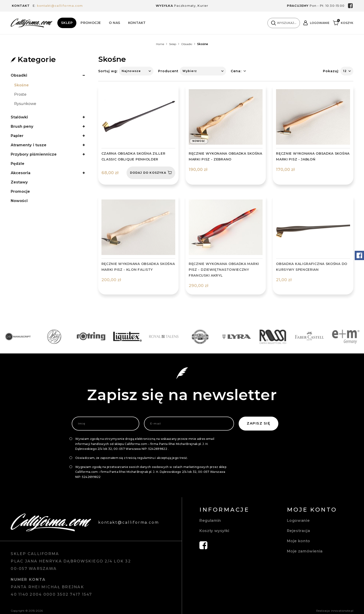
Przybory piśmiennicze (34, 154)
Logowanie (298, 521)
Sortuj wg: (108, 71)
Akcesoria (21, 173)
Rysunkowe (25, 104)
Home (160, 44)
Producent (168, 71)
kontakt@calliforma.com (60, 6)
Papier (17, 136)
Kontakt (137, 23)
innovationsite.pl (342, 611)
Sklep (67, 23)
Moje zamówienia (305, 551)
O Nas (115, 23)
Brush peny (22, 126)
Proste (20, 94)
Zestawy (19, 182)
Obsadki (187, 44)
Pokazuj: (331, 71)
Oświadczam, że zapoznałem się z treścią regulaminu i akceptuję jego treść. (132, 458)
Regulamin (210, 521)
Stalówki (19, 117)
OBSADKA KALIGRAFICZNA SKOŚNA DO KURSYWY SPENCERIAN (312, 267)
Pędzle (18, 164)
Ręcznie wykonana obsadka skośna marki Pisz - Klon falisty (138, 267)
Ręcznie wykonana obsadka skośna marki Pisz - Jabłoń (313, 156)
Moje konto (299, 541)
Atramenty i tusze (29, 145)
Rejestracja (299, 531)
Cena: (236, 71)
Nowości (19, 201)
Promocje (91, 23)
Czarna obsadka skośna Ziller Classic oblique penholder (133, 156)
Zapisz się (258, 423)
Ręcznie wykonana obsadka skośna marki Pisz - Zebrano (226, 156)
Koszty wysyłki (214, 531)
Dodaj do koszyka (151, 173)
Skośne (21, 85)
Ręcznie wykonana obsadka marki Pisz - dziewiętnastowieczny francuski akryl (224, 270)
